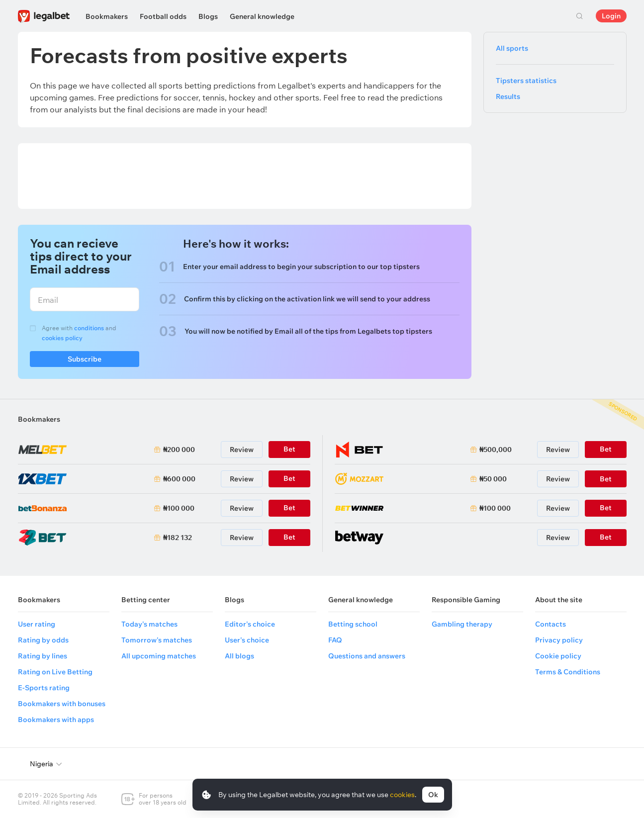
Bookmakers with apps (56, 720)
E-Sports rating (44, 688)
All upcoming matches (159, 656)
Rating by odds (43, 640)
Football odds (163, 16)
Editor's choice (250, 624)
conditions (89, 328)
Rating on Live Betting (55, 672)
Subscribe (85, 361)
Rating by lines (43, 656)
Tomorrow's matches (157, 640)
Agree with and (79, 333)
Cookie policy (558, 656)
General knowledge (262, 16)
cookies (402, 795)
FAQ (335, 640)
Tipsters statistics (526, 81)
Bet (606, 479)
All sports (512, 48)
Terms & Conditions (568, 672)
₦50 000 (493, 479)
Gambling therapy (462, 624)
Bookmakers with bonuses (62, 704)
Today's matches (149, 624)
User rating (37, 624)
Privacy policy (559, 640)
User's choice (247, 640)
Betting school (353, 624)
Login (611, 16)
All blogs (239, 656)
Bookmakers (107, 16)
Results (508, 96)
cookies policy (62, 338)
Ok (433, 795)
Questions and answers (367, 656)
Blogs (208, 16)
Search (580, 16)
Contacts (551, 624)
